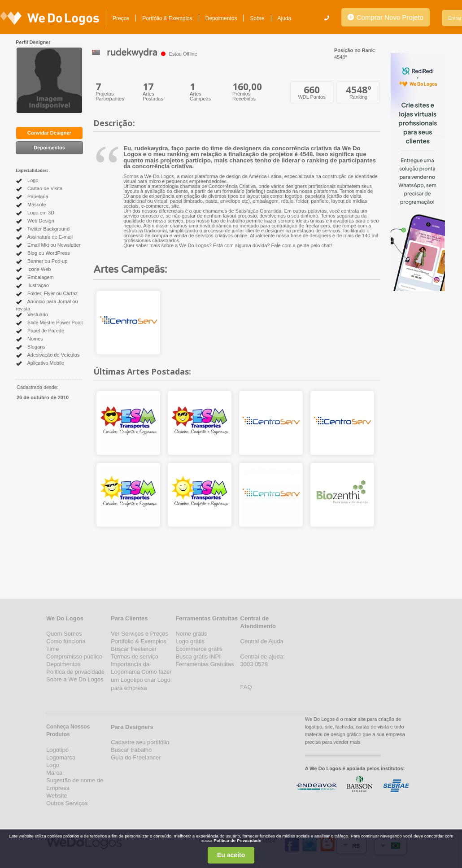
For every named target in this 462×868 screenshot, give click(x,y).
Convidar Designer (49, 133)
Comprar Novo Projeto (386, 17)
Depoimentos (221, 18)
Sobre (257, 18)
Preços (121, 18)
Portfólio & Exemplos (167, 18)
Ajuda (285, 18)
